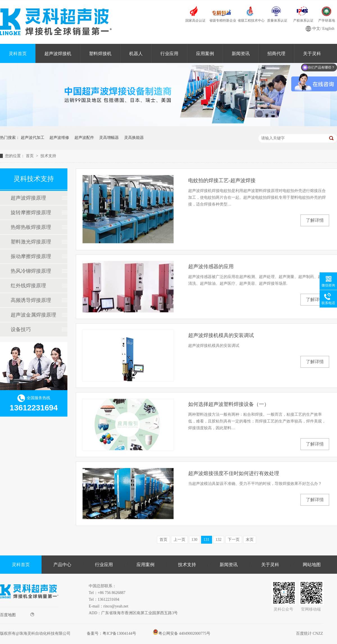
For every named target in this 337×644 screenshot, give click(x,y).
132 (219, 540)
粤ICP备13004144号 (119, 633)
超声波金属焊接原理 (33, 315)
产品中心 (62, 565)
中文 (316, 29)
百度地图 (17, 615)
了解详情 (315, 220)
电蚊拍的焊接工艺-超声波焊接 (222, 180)
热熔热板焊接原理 (31, 227)
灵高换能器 (134, 138)
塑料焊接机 (100, 54)
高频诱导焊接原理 (31, 300)
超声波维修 (59, 138)
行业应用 (169, 54)
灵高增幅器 (109, 138)
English (328, 29)
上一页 (179, 540)
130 (194, 540)
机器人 (136, 54)
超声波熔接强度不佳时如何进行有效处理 (234, 473)
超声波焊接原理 (28, 198)
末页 (250, 540)
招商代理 (276, 54)
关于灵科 (270, 565)
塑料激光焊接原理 (31, 242)
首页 (30, 156)
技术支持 (48, 156)
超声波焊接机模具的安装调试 (221, 335)
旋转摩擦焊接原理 (31, 213)
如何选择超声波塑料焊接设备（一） (229, 404)
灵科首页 (18, 54)
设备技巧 (21, 329)
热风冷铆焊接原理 (31, 271)
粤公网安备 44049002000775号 (182, 633)
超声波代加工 (33, 138)
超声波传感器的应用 (211, 266)
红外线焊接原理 (28, 286)
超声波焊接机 (58, 54)
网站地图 (312, 565)
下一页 (234, 540)
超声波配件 (84, 138)
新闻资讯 (241, 54)
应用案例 (205, 54)
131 (207, 540)
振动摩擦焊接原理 (31, 256)
